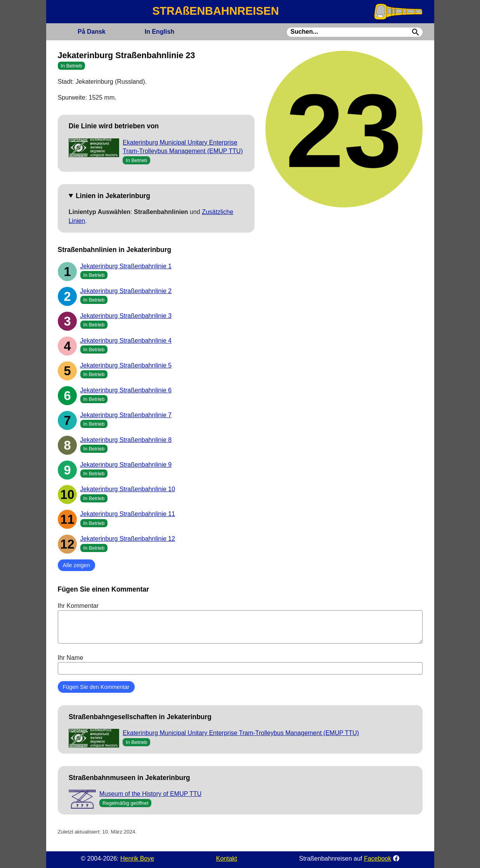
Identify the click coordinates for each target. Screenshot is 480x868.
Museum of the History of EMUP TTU (150, 794)
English (159, 32)
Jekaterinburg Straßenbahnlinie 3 (126, 316)
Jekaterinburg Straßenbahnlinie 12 (128, 539)
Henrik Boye (137, 859)
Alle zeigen (76, 565)
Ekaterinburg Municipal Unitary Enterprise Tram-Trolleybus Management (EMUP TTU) (241, 733)
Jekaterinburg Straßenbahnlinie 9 (126, 465)
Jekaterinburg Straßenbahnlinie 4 (126, 341)
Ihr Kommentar (240, 623)
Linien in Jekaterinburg (113, 196)
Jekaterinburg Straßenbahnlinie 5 (126, 365)
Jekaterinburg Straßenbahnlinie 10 (128, 489)
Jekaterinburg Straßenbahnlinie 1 (126, 266)
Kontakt (227, 859)
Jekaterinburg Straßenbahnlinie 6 (126, 390)
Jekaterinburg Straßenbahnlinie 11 (128, 514)
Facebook (378, 859)
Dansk (92, 32)
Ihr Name (240, 664)
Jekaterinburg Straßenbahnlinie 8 (126, 440)
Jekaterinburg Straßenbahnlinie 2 (126, 291)
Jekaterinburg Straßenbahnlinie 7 (126, 415)
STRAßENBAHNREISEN (215, 11)
